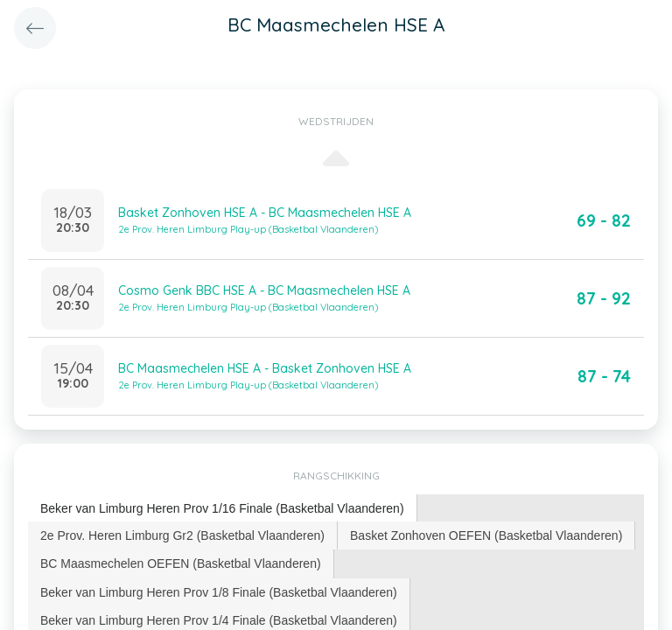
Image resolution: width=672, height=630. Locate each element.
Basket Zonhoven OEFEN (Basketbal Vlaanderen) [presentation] (486, 535)
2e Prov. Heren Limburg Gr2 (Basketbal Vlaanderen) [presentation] (182, 535)
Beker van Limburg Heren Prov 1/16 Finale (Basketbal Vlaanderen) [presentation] (222, 508)
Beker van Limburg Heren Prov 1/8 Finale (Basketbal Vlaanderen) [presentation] (219, 592)
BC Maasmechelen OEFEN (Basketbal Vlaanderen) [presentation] (181, 563)
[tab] (223, 509)
